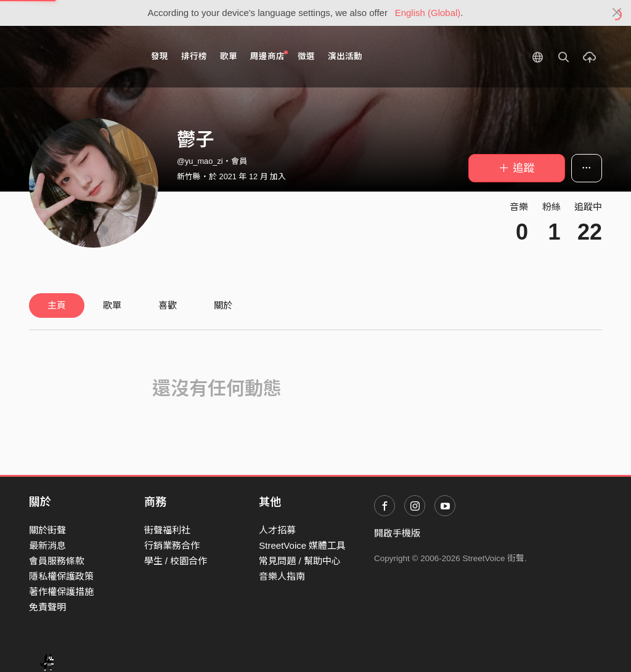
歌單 (229, 56)
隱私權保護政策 (61, 576)
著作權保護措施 (61, 592)
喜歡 (168, 305)
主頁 (57, 305)
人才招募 (277, 530)
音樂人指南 (282, 576)
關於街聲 (47, 530)
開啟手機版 (397, 533)
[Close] (617, 13)
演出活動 (345, 56)
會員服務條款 (57, 561)
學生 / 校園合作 (176, 561)
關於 (223, 305)
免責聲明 (47, 607)
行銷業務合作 (172, 545)
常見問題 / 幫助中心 (300, 561)
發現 (160, 56)
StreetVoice (80, 57)
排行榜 (194, 56)
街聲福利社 (167, 530)
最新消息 (47, 545)
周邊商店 (269, 56)
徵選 (306, 56)
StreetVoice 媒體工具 (302, 545)
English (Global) (428, 13)
